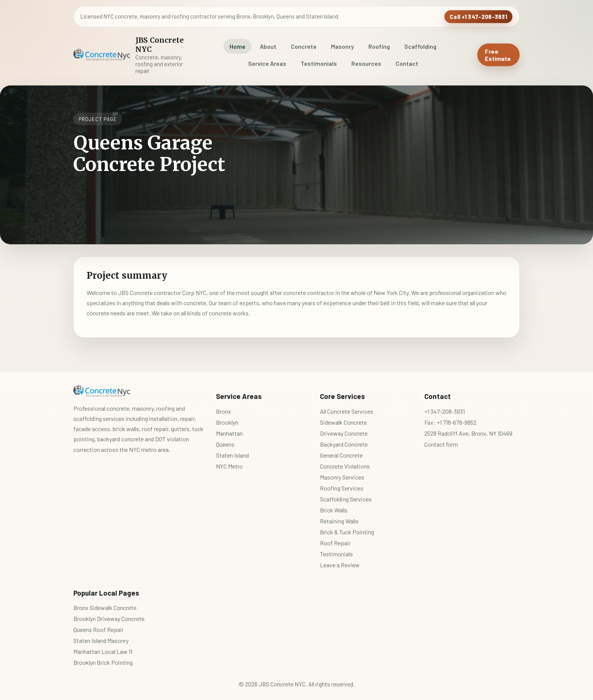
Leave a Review (340, 565)
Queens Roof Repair (99, 629)
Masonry (342, 46)
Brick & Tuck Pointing (347, 532)
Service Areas (267, 63)
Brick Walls (334, 510)
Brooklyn (227, 422)
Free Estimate (498, 55)
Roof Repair (335, 543)
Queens (225, 444)
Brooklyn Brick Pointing (103, 662)
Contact (407, 63)
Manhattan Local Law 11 (103, 651)
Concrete (304, 46)
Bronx (224, 411)
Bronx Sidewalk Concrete (105, 608)
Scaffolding (420, 46)
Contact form (441, 444)
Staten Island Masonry (101, 640)
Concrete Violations (345, 466)
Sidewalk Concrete (343, 422)
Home (238, 46)
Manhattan (229, 433)
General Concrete (341, 455)
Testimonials (319, 63)
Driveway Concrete (344, 433)
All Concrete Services (347, 411)
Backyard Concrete (344, 444)
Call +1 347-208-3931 (478, 17)
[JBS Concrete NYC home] (131, 55)
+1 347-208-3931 (445, 411)
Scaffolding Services (346, 499)
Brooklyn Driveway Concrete (109, 619)
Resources (366, 63)
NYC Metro (229, 466)
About (268, 46)
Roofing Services (342, 488)
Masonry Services (342, 477)
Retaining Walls (339, 521)
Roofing (379, 46)
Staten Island (232, 455)
